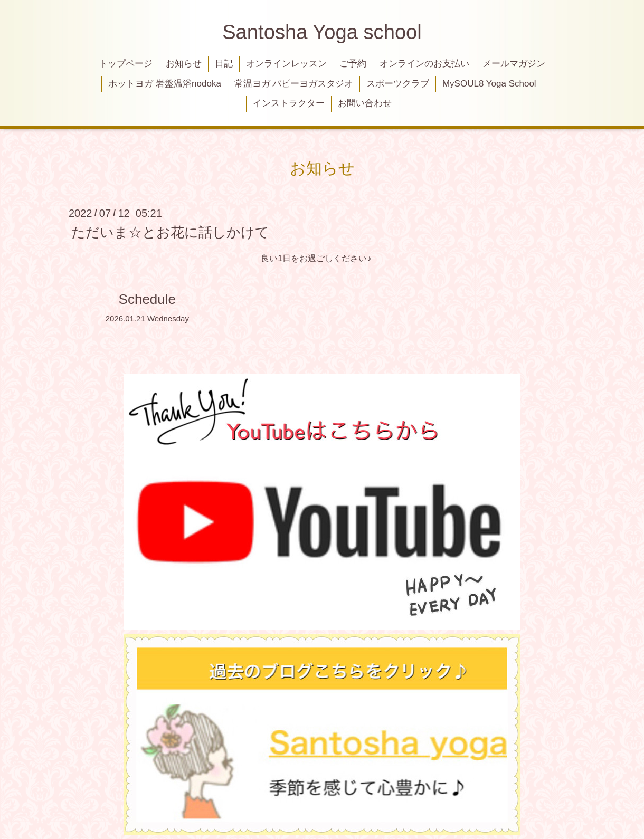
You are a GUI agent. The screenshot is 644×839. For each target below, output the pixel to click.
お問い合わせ (365, 103)
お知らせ (184, 64)
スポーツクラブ (398, 84)
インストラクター (289, 103)
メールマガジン (514, 64)
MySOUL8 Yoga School (489, 84)
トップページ (126, 64)
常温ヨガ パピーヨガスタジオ (294, 84)
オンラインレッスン (286, 64)
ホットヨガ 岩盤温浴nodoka (165, 84)
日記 (224, 64)
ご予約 (353, 64)
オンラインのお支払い (424, 64)
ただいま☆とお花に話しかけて (170, 232)
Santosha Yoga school (322, 32)
